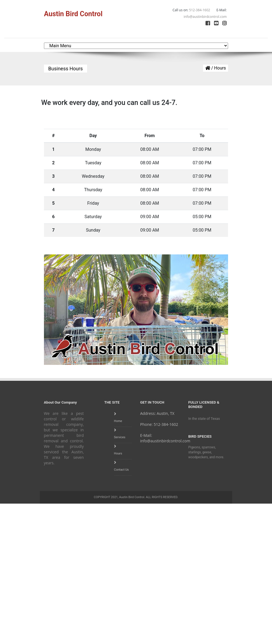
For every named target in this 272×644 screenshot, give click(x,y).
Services (120, 437)
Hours (118, 453)
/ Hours (216, 68)
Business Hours (66, 69)
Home (118, 421)
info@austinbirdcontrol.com (165, 441)
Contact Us (121, 470)
